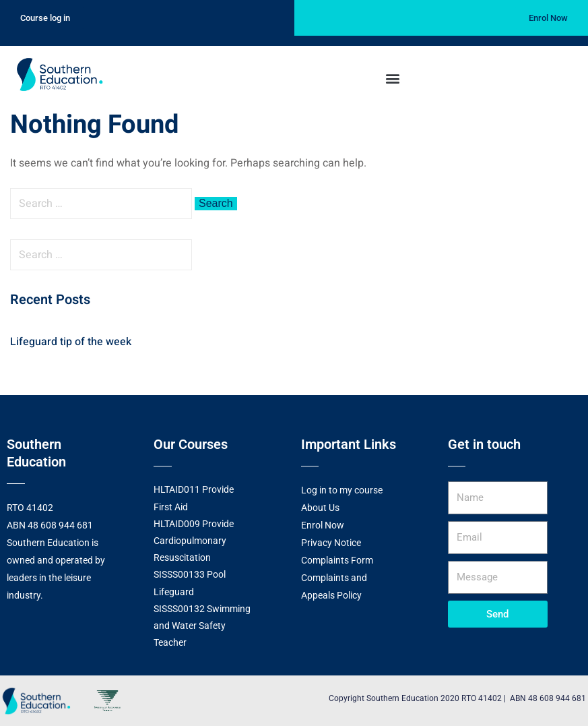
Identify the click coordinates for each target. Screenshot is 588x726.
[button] (392, 78)
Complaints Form (337, 560)
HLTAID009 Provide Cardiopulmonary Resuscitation (194, 541)
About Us (320, 508)
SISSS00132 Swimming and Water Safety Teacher (202, 626)
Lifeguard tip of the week (71, 342)
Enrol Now (323, 525)
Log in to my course (342, 490)
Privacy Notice (331, 543)
